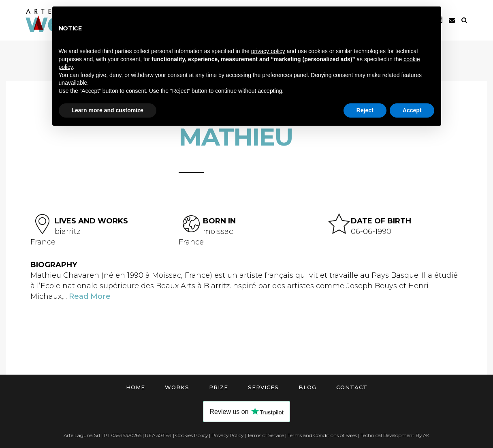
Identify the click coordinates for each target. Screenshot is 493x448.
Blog (307, 387)
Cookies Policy (192, 435)
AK (426, 435)
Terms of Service (266, 435)
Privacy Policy (227, 435)
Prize (219, 387)
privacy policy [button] (268, 51)
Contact (352, 387)
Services (263, 387)
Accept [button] (412, 110)
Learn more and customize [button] (108, 110)
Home (136, 387)
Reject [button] (365, 110)
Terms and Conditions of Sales (322, 435)
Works (177, 387)
